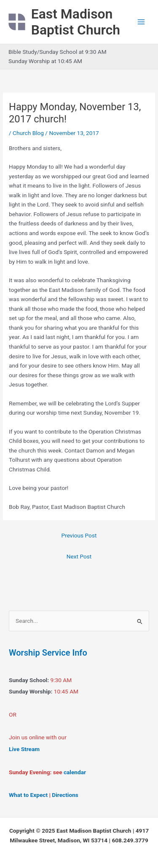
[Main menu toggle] (141, 22)
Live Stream (24, 749)
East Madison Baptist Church (76, 22)
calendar (75, 772)
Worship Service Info (48, 653)
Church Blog (28, 133)
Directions (65, 795)
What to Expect (28, 795)
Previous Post (79, 535)
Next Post (79, 556)
